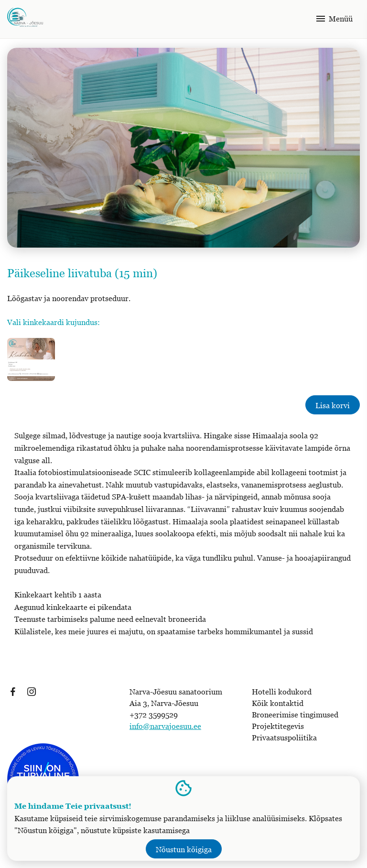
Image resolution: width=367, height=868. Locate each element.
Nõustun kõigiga (184, 849)
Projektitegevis (278, 726)
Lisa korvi (333, 405)
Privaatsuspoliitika (284, 738)
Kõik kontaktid (278, 703)
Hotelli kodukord (282, 692)
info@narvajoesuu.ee (165, 726)
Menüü (334, 19)
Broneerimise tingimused (295, 715)
